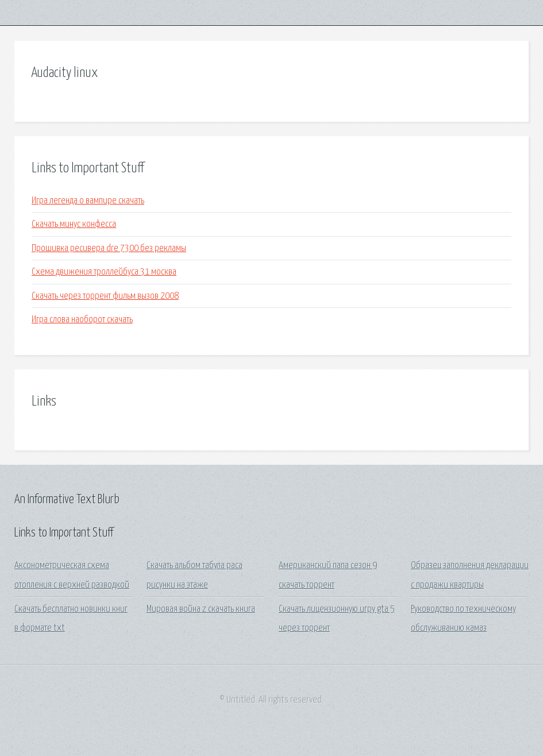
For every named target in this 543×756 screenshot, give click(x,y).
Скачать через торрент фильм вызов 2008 (105, 296)
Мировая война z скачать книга (201, 609)
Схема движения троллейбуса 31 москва (104, 272)
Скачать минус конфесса (74, 224)
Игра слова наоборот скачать (82, 320)
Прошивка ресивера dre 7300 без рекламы (109, 248)
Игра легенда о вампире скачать (88, 201)
